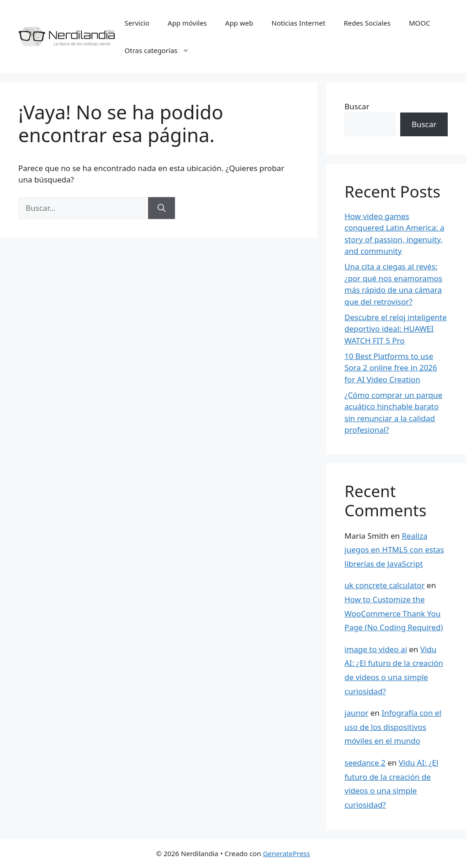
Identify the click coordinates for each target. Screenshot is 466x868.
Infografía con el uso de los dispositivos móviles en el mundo (393, 727)
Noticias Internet (298, 23)
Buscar (357, 106)
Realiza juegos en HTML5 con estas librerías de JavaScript (394, 550)
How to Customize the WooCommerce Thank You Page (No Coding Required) (394, 613)
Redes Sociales (367, 23)
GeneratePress (286, 853)
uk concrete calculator (385, 585)
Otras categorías (162, 50)
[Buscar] (162, 208)
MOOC (420, 23)
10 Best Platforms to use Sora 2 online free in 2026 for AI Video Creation (391, 368)
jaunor (356, 713)
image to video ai (376, 649)
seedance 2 (365, 763)
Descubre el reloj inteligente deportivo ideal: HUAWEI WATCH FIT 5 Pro (396, 329)
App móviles (187, 23)
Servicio (137, 23)
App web (239, 23)
